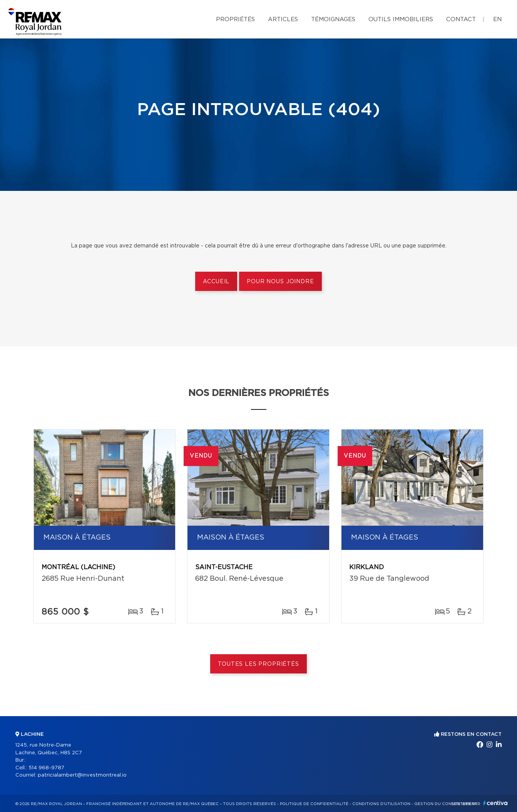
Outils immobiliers (401, 19)
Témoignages (333, 19)
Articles (283, 19)
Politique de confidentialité (314, 804)
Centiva (495, 803)
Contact (461, 19)
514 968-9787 (46, 768)
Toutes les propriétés (258, 664)
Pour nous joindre (280, 282)
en (497, 19)
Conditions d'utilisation (381, 804)
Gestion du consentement (446, 804)
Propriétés (235, 19)
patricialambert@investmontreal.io (82, 775)
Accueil (216, 282)
